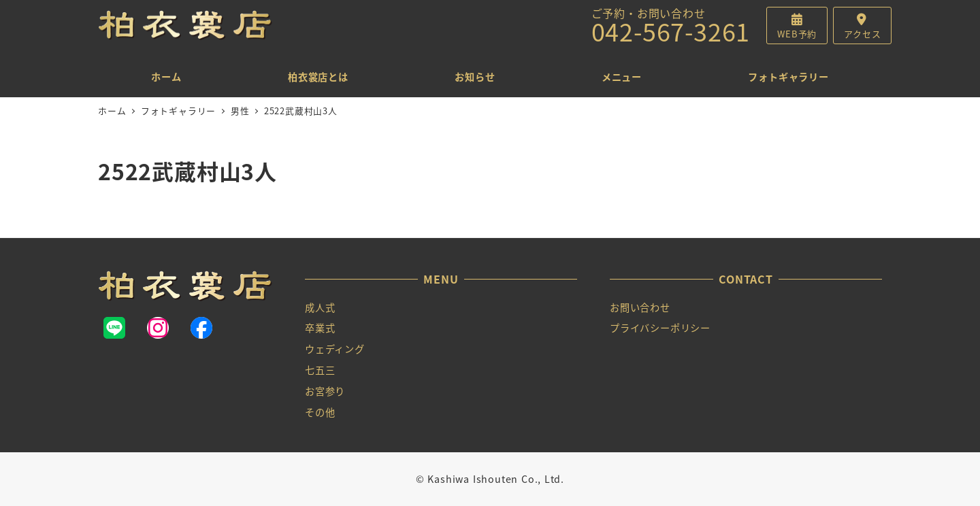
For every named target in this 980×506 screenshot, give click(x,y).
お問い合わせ (640, 307)
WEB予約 (797, 34)
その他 (320, 412)
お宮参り (325, 391)
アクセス (862, 34)
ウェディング (335, 349)
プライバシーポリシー (660, 328)
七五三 (320, 370)
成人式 (320, 307)
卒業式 (320, 328)
